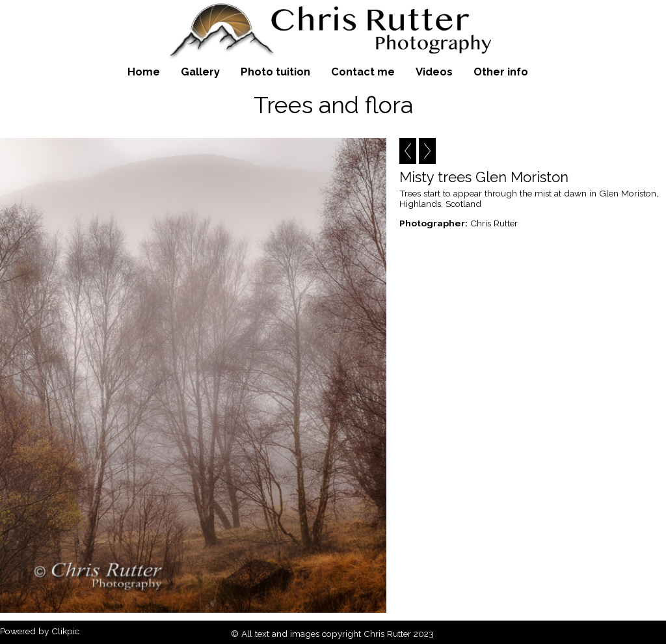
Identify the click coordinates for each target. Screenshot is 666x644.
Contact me (363, 72)
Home (144, 72)
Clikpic (65, 631)
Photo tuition (275, 72)
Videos (434, 72)
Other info (501, 72)
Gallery (200, 72)
